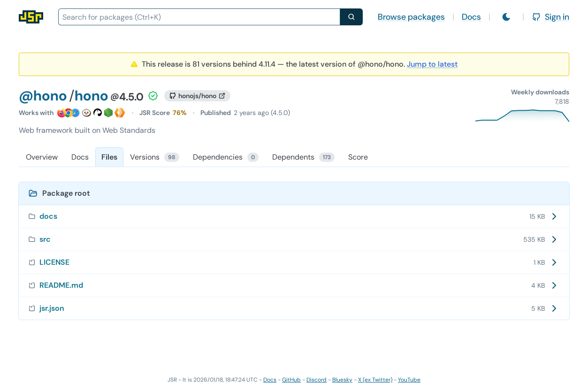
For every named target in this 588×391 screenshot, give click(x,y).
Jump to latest (432, 64)
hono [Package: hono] (92, 96)
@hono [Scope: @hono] (43, 96)
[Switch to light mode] (506, 17)
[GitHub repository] (197, 96)
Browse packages (411, 17)
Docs (471, 17)
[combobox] (199, 17)
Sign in (550, 17)
